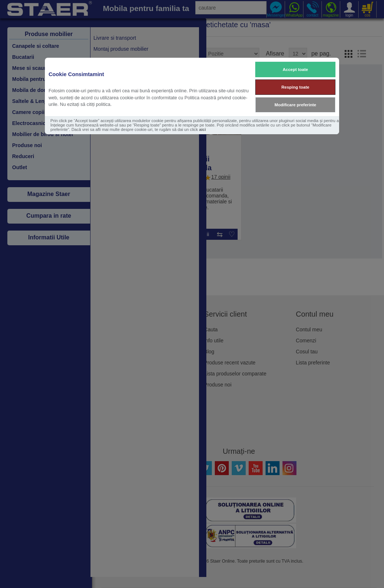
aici (202, 129)
